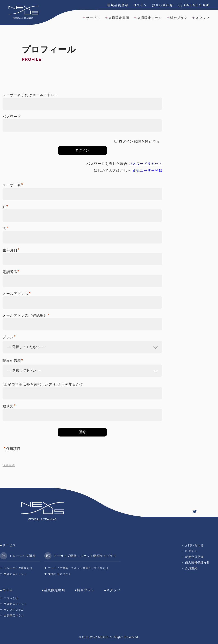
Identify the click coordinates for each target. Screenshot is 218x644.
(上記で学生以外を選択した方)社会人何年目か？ (43, 384)
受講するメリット (15, 574)
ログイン (140, 5)
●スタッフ (112, 590)
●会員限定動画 (53, 590)
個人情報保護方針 (197, 563)
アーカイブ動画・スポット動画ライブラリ (80, 556)
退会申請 (9, 465)
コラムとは (11, 598)
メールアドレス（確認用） (26, 315)
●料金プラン (85, 590)
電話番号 (11, 272)
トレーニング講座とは (18, 568)
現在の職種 (13, 361)
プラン (9, 337)
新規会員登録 (118, 5)
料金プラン (179, 18)
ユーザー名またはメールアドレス (31, 95)
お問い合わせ (162, 5)
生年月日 (11, 250)
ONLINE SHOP (194, 5)
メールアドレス (17, 294)
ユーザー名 (13, 185)
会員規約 (191, 568)
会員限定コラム (150, 18)
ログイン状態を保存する (139, 141)
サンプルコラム (14, 610)
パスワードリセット (146, 164)
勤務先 (9, 406)
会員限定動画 (119, 18)
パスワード (12, 117)
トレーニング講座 (18, 556)
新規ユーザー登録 (147, 171)
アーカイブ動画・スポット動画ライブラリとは (78, 568)
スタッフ (202, 18)
